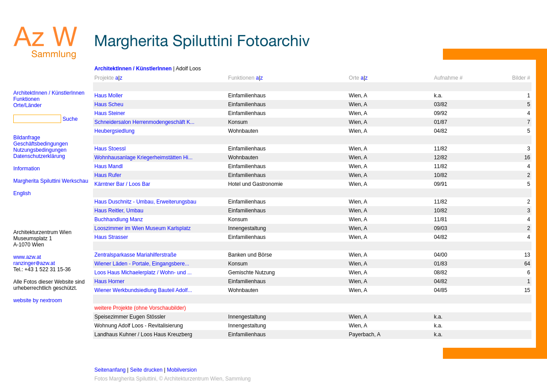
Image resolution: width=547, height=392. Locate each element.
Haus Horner (109, 281)
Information (27, 169)
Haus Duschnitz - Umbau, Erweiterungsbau (145, 202)
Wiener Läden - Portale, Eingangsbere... (142, 264)
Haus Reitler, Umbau (119, 211)
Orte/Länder (27, 105)
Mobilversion (182, 370)
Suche (70, 119)
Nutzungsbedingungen (40, 150)
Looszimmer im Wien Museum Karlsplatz (142, 228)
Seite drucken (146, 370)
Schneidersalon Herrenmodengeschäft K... (144, 122)
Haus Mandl (109, 166)
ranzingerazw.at (34, 263)
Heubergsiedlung (114, 131)
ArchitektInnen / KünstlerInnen (49, 93)
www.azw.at (27, 257)
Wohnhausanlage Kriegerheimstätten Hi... (144, 158)
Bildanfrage (27, 138)
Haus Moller (109, 96)
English (22, 193)
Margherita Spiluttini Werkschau (51, 181)
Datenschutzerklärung (39, 156)
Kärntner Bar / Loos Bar (122, 184)
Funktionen (26, 99)
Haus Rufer (108, 175)
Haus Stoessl (110, 149)
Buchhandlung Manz (118, 219)
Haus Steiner (110, 113)
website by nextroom (38, 300)
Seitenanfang (110, 370)
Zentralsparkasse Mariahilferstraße (135, 255)
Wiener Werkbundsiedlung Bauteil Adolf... (143, 290)
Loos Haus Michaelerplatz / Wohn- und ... (143, 273)
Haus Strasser (111, 237)
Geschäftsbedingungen (41, 144)
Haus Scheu (109, 104)
